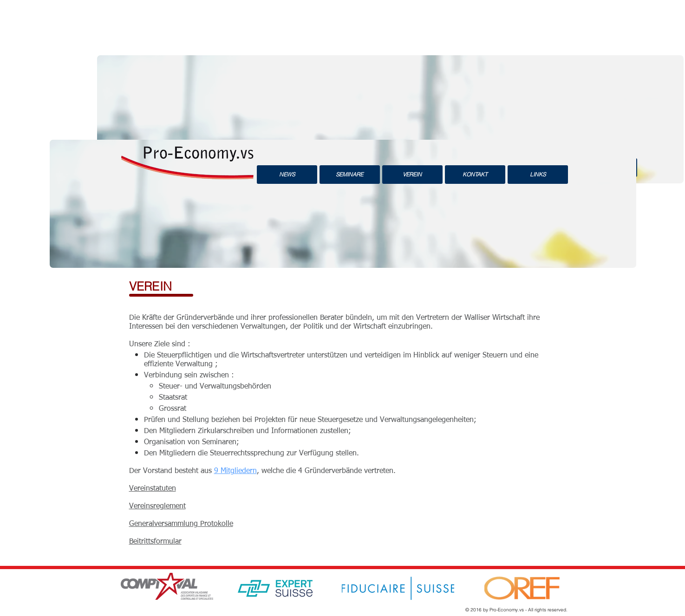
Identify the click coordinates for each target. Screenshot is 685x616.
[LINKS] (538, 175)
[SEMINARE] (350, 175)
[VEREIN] (412, 175)
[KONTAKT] (475, 175)
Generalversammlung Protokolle (181, 524)
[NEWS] (287, 175)
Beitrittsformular (155, 542)
